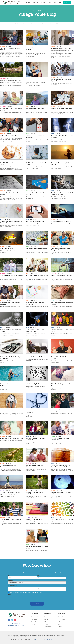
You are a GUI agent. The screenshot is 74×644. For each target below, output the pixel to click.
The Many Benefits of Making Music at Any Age (11, 194)
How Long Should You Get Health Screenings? (35, 439)
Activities (46, 619)
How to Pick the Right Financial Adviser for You (37, 547)
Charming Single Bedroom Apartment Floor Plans (36, 49)
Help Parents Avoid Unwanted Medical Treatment (11, 330)
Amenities (46, 617)
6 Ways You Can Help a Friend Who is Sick (62, 385)
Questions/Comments (13, 586)
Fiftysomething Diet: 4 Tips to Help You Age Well (62, 520)
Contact (67, 3)
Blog (59, 624)
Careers (60, 627)
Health (31, 24)
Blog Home (18, 24)
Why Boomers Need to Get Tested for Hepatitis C (11, 222)
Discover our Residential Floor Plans (11, 80)
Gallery (46, 622)
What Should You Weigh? (7, 411)
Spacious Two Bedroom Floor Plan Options (10, 49)
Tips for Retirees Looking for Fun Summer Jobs (35, 303)
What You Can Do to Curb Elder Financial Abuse (60, 439)
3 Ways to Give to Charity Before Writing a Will (35, 137)
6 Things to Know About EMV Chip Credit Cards (36, 194)
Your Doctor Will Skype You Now (35, 221)
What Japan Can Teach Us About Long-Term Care (11, 276)
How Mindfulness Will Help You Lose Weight (11, 164)
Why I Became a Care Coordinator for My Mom (11, 109)
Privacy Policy (38, 640)
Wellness (37, 24)
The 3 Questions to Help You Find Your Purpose (37, 164)
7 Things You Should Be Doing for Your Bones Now (62, 137)
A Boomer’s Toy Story (7, 248)
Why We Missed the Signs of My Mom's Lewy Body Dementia (62, 194)
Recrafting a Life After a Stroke (60, 411)
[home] (11, 2)
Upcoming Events (48, 627)
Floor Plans (34, 624)
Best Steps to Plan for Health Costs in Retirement (36, 249)
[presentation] (18, 598)
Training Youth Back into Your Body (10, 492)
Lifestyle (25, 24)
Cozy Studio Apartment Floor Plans (61, 48)
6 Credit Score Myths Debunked (35, 384)
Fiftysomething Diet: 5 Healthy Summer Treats (62, 330)
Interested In (10, 580)
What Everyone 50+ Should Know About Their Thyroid (35, 330)
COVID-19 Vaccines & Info (33, 80)
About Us (46, 624)
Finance (52, 24)
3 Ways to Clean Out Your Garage (10, 136)
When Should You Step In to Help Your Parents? (62, 303)
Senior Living (34, 619)
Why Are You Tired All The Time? (35, 357)
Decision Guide (35, 617)
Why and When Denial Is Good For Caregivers (61, 358)
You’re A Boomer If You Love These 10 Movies (62, 493)
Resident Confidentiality (48, 640)
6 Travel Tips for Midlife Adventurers (61, 109)
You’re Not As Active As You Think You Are (37, 276)
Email (38, 576)
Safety (58, 24)
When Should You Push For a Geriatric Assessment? (37, 412)
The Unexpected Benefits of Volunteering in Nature (8, 466)
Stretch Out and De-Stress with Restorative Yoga (34, 520)
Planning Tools (61, 617)
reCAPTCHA (10, 594)
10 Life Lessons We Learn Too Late (61, 221)
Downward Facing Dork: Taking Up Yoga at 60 (61, 80)
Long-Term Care (62, 619)
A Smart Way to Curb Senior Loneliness (12, 438)
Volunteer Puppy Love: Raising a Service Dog (35, 493)
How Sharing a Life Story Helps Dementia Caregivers (35, 466)
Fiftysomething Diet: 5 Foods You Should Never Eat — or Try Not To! (61, 466)
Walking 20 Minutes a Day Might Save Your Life (62, 164)
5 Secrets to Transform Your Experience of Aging (12, 385)
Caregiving (45, 24)
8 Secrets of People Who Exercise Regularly (10, 303)
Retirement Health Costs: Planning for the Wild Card (11, 358)
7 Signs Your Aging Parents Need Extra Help (62, 276)
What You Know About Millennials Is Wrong (11, 520)
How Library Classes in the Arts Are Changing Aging (61, 249)
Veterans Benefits (62, 622)
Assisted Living (35, 622)
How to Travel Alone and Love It (35, 109)
